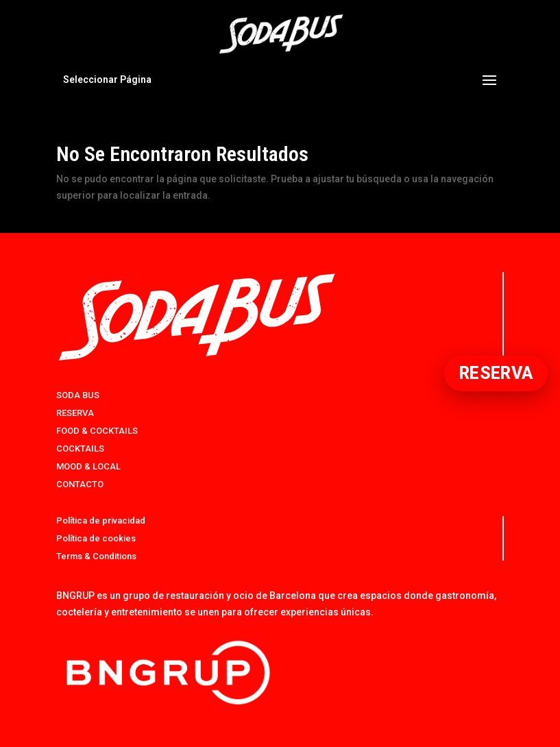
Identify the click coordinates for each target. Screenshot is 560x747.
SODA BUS (78, 395)
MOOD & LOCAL (88, 466)
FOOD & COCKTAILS (97, 431)
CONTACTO (80, 484)
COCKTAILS (80, 449)
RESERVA (75, 413)
